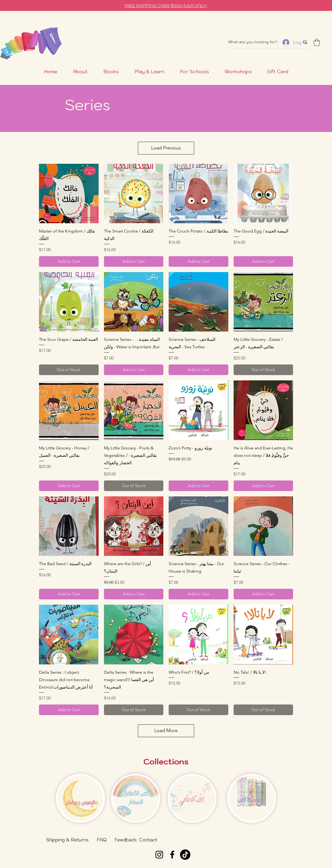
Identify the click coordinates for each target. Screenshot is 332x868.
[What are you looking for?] (260, 42)
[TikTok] (185, 855)
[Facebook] (172, 855)
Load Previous (166, 148)
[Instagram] (159, 855)
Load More (166, 731)
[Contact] (148, 840)
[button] (317, 42)
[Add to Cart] (69, 261)
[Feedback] (125, 840)
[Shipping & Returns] (67, 840)
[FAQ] (102, 840)
